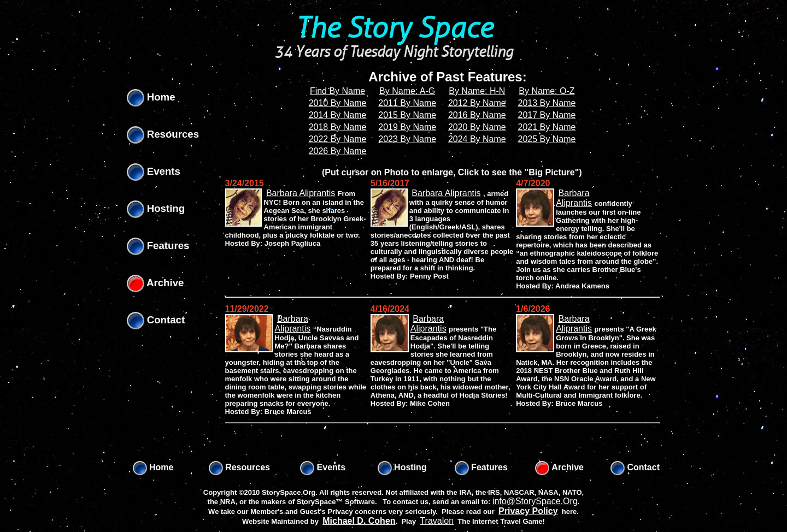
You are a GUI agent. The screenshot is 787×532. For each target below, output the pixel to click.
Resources (163, 134)
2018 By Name (338, 127)
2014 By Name (338, 115)
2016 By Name (477, 115)
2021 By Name (547, 127)
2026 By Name (338, 151)
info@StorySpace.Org (535, 501)
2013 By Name (547, 103)
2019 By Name (407, 127)
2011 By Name (407, 103)
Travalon (437, 521)
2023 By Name (407, 139)
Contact (156, 320)
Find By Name (337, 91)
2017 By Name (547, 115)
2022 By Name (338, 139)
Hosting (156, 208)
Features (158, 246)
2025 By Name (547, 139)
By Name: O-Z (547, 91)
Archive (155, 283)
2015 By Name (407, 115)
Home (151, 97)
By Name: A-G (407, 91)
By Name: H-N (477, 91)
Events (154, 171)
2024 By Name (477, 139)
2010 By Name (338, 103)
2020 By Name (477, 127)
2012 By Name (477, 103)
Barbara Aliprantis (301, 193)
